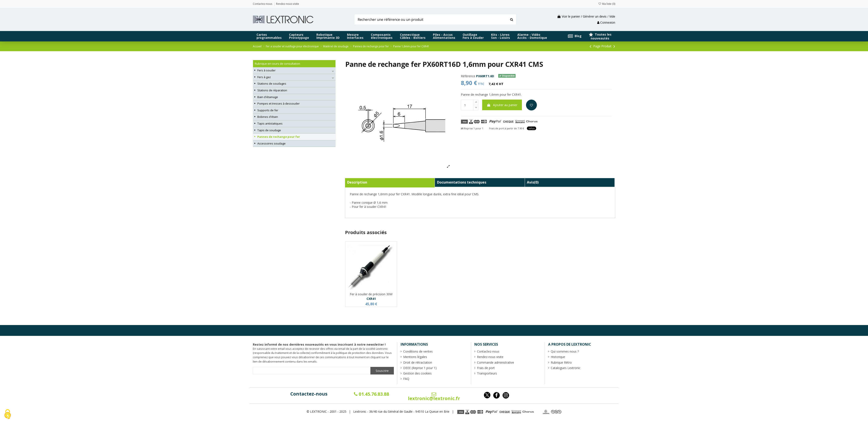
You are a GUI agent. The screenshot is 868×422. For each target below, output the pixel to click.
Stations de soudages (272, 84)
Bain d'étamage (268, 97)
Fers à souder (266, 70)
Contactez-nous (309, 394)
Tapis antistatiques (270, 123)
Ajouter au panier (502, 105)
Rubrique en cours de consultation (277, 64)
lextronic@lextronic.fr (434, 397)
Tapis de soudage (269, 130)
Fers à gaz (264, 77)
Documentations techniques (462, 182)
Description (357, 182)
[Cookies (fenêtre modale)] (8, 415)
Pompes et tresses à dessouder (279, 103)
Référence (468, 76)
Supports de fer (268, 110)
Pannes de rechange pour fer (279, 137)
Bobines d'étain (268, 117)
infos (532, 128)
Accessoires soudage (271, 143)
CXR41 (371, 299)
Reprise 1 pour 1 (472, 128)
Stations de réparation (272, 90)
